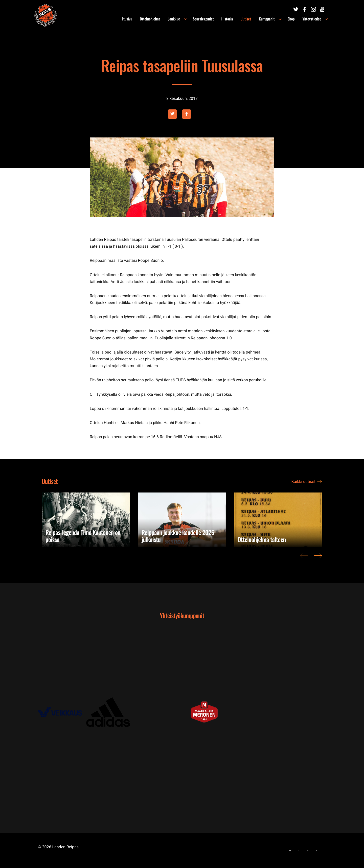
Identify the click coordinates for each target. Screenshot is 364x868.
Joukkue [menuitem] (175, 19)
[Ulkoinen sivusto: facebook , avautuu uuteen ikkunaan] (187, 114)
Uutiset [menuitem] (247, 19)
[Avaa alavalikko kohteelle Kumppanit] (281, 19)
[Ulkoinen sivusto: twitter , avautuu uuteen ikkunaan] (172, 114)
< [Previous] (304, 558)
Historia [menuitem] (228, 19)
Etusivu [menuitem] (128, 19)
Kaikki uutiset (303, 482)
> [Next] (318, 558)
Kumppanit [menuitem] (267, 19)
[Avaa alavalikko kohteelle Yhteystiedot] (326, 19)
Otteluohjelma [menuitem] (151, 19)
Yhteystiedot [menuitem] (312, 19)
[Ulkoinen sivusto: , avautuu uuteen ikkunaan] (62, 712)
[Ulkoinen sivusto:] (296, 9)
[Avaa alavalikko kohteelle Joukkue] (186, 19)
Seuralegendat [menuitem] (204, 19)
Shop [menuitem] (292, 19)
